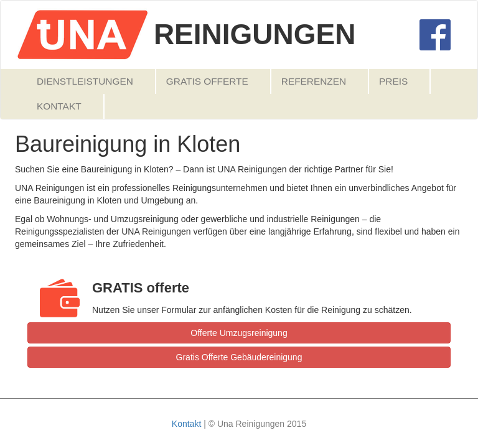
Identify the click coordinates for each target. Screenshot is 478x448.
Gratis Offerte (207, 81)
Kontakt (59, 106)
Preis (393, 81)
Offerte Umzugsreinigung (239, 333)
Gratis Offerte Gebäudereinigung (239, 357)
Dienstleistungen (85, 81)
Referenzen (314, 81)
